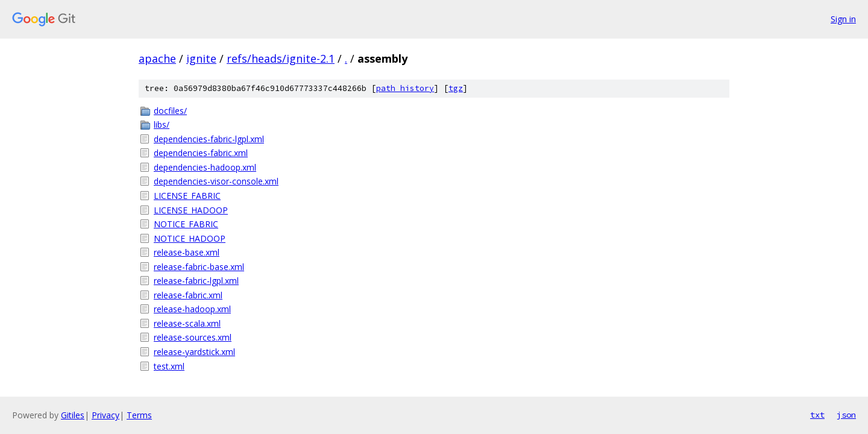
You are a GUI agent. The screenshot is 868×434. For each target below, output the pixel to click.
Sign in (843, 19)
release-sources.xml (193, 337)
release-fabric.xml (188, 295)
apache (157, 58)
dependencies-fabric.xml (201, 153)
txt (817, 415)
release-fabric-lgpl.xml (196, 281)
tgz (456, 88)
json (846, 415)
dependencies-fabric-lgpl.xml (209, 139)
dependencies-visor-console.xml (216, 181)
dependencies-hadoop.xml (205, 167)
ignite (201, 58)
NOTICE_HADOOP (190, 238)
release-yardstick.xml (194, 352)
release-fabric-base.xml (199, 267)
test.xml (169, 366)
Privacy (105, 415)
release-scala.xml (187, 323)
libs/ (162, 124)
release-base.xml (187, 252)
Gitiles (73, 415)
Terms (139, 415)
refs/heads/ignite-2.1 (281, 58)
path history (405, 88)
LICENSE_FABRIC (187, 196)
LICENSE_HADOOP (191, 210)
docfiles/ (170, 111)
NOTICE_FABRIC (186, 224)
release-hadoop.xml (192, 309)
